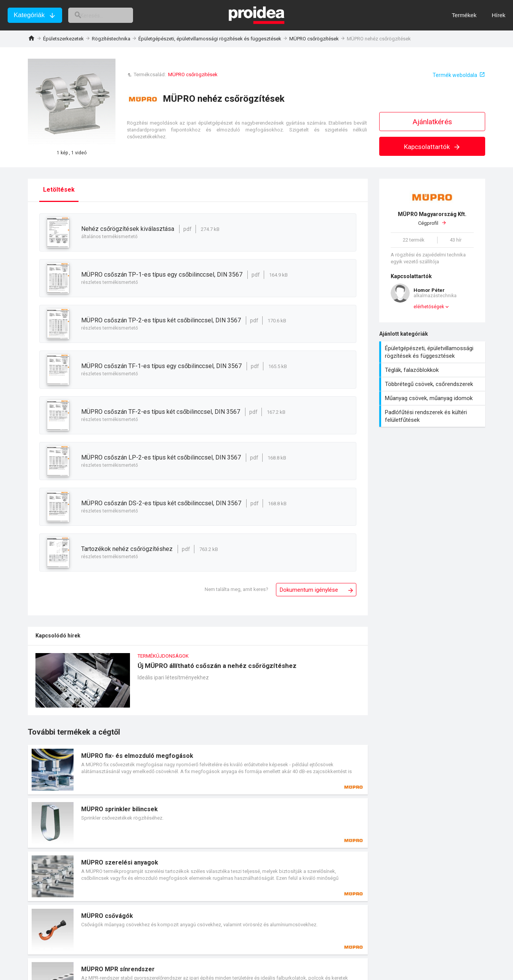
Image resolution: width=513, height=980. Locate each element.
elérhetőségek (429, 307)
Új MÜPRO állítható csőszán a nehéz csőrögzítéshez (198, 684)
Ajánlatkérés (432, 122)
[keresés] (110, 15)
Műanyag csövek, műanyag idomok (433, 398)
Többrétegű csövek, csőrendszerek (433, 384)
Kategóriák (29, 15)
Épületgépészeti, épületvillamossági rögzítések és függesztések (210, 39)
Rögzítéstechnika (111, 39)
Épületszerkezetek (63, 39)
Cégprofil (432, 218)
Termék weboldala (455, 75)
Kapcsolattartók (432, 147)
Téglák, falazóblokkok (433, 370)
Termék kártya (198, 770)
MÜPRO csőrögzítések (314, 39)
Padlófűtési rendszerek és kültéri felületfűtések (433, 416)
